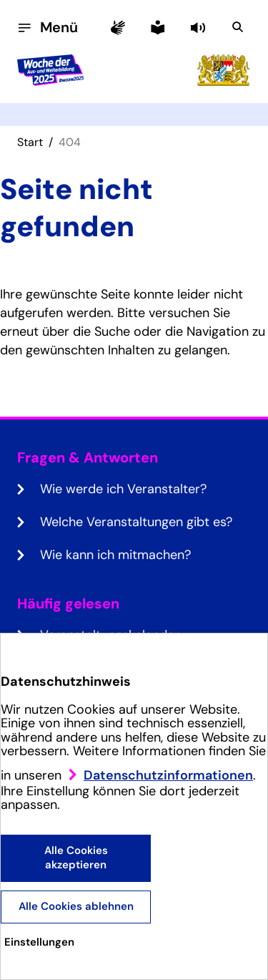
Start (30, 142)
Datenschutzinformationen (168, 775)
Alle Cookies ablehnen (76, 906)
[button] (199, 27)
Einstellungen (39, 942)
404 (70, 142)
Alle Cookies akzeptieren (76, 858)
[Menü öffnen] (48, 27)
